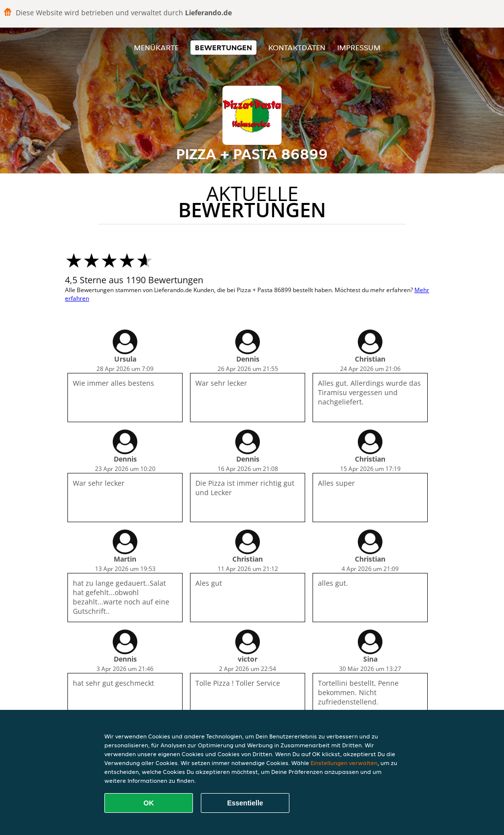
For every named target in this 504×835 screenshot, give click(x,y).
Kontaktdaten (297, 48)
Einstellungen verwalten (344, 763)
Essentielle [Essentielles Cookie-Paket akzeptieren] (245, 803)
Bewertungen (223, 48)
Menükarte (156, 48)
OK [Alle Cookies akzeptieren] (149, 803)
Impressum (359, 48)
